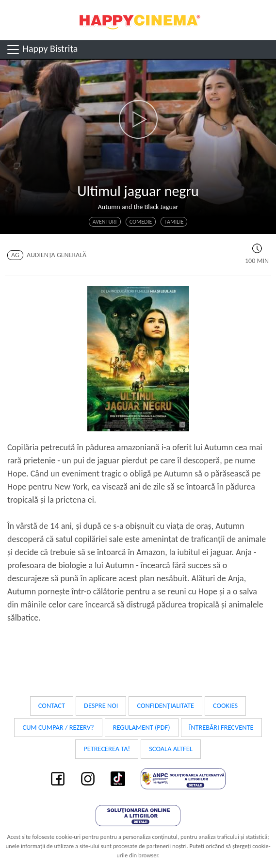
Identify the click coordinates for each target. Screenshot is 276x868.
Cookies (225, 705)
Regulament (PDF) (142, 727)
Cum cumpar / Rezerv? (58, 727)
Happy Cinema (138, 20)
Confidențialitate (165, 705)
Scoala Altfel (171, 749)
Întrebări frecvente (221, 727)
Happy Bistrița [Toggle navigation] (42, 49)
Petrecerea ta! (107, 749)
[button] (138, 119)
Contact (52, 705)
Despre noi (101, 705)
